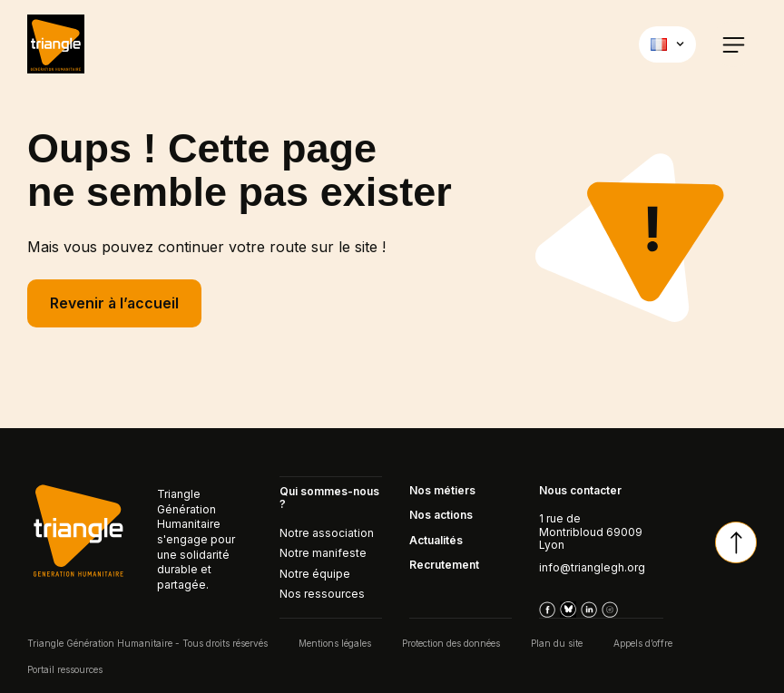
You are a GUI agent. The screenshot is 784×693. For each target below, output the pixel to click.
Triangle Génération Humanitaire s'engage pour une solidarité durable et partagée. (196, 539)
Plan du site (557, 642)
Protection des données (451, 642)
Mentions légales (335, 642)
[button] (734, 44)
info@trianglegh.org (592, 567)
